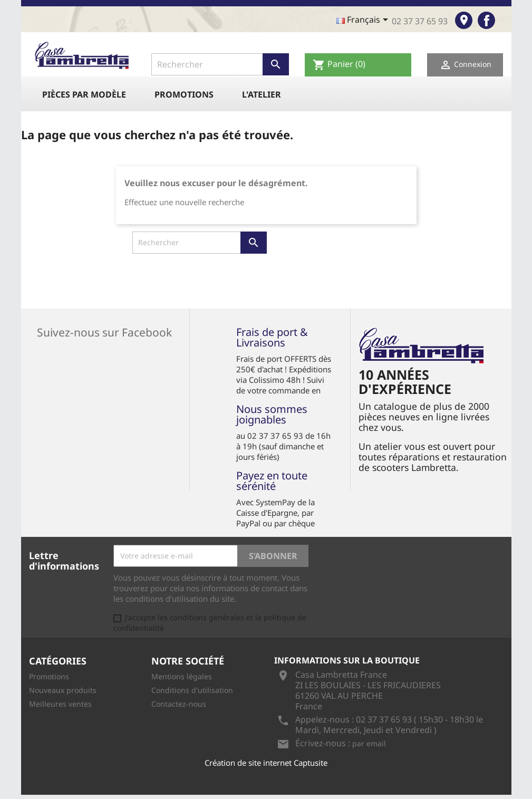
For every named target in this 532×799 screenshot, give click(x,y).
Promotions (184, 94)
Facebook (486, 20)
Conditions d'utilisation (192, 690)
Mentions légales (182, 676)
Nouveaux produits (63, 690)
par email (369, 743)
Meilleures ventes (60, 704)
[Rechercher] (220, 64)
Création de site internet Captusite (266, 763)
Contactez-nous (179, 704)
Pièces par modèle (84, 94)
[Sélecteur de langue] (364, 21)
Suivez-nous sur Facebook (104, 331)
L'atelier (262, 94)
